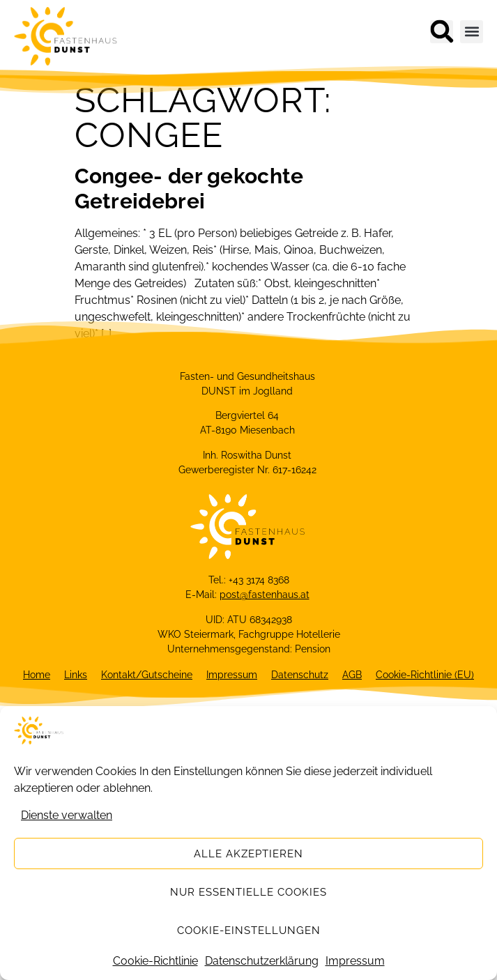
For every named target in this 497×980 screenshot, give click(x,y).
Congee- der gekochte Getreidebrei (189, 189)
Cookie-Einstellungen (249, 931)
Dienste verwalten (67, 815)
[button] (442, 32)
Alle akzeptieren (248, 854)
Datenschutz (300, 675)
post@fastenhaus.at (265, 595)
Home (37, 675)
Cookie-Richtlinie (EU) (425, 675)
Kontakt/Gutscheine (147, 675)
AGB (352, 675)
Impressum (355, 961)
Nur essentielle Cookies (248, 892)
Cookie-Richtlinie (155, 961)
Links (76, 675)
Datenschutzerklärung (262, 961)
